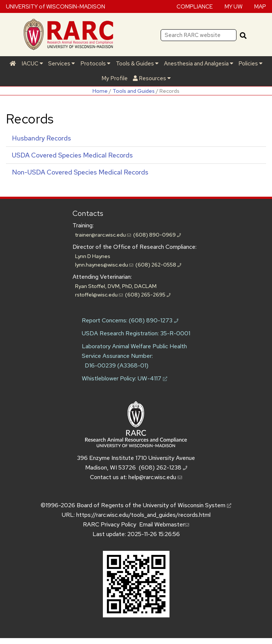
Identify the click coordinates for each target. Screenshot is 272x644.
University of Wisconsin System (187, 505)
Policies (250, 64)
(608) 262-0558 (158, 265)
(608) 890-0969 (157, 235)
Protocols (95, 64)
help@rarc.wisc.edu (155, 477)
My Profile (115, 78)
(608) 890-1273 (154, 320)
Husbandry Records (41, 138)
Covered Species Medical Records (72, 155)
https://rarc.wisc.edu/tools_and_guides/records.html (143, 515)
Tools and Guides (134, 91)
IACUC (32, 64)
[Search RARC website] (199, 35)
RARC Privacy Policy (110, 524)
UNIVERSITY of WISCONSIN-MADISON (56, 6)
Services (61, 64)
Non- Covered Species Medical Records (80, 172)
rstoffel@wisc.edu (99, 294)
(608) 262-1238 (163, 467)
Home (100, 91)
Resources (152, 78)
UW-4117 (152, 378)
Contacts (88, 213)
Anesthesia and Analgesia (199, 64)
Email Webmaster (164, 524)
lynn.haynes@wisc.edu (104, 265)
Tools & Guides (137, 64)
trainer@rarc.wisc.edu (103, 235)
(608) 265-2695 (148, 294)
